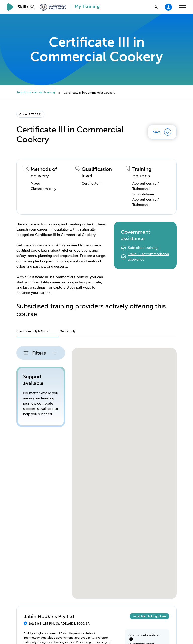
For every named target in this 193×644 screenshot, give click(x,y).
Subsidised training (143, 248)
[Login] (168, 7)
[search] (156, 7)
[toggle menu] (182, 7)
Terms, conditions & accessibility (58, 627)
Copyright (28, 617)
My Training (87, 6)
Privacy (22, 627)
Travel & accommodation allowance (148, 257)
